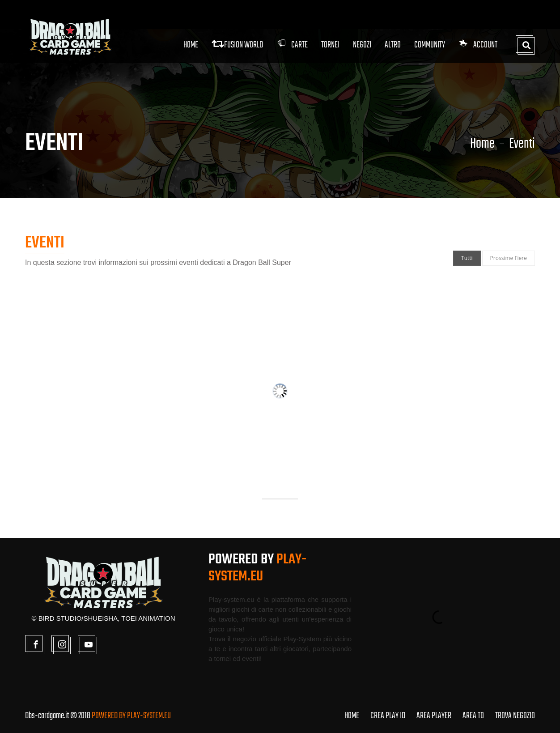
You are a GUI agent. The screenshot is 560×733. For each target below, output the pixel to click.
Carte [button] (292, 45)
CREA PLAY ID (388, 716)
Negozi (362, 45)
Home (191, 45)
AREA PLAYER (434, 716)
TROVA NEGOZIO (515, 716)
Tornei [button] (330, 45)
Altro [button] (393, 45)
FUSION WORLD (237, 45)
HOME (352, 716)
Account (478, 45)
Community (430, 45)
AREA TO (473, 716)
